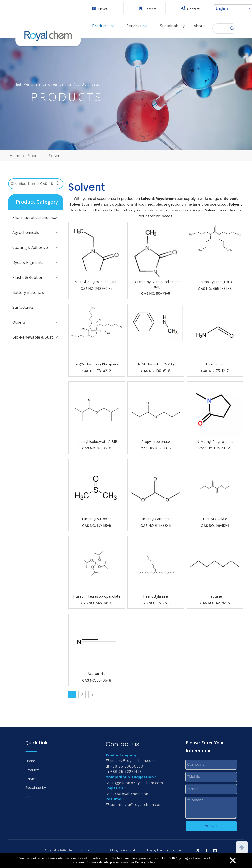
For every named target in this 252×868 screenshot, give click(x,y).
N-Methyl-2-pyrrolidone (215, 441)
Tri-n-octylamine (156, 596)
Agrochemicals (26, 232)
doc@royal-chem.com (130, 794)
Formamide (215, 364)
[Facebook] (206, 850)
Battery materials (28, 292)
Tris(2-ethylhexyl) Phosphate (97, 364)
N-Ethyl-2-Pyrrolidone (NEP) (97, 282)
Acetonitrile (97, 674)
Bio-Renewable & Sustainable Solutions (38, 337)
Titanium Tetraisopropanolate (97, 596)
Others (19, 322)
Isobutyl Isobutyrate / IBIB (97, 441)
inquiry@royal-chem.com (133, 761)
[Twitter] (198, 850)
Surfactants (23, 307)
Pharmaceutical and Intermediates (38, 217)
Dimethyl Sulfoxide (97, 519)
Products (32, 770)
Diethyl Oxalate (215, 519)
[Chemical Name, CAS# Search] (31, 184)
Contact (193, 9)
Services (32, 779)
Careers (151, 9)
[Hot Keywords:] (232, 28)
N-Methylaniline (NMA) (156, 364)
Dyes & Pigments (28, 262)
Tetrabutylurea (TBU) (215, 282)
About (30, 797)
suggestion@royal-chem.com (137, 783)
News (103, 9)
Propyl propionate (156, 441)
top (242, 847)
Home (30, 761)
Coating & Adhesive (30, 247)
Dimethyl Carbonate (156, 519)
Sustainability (36, 788)
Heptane (215, 596)
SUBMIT (211, 826)
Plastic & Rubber (27, 277)
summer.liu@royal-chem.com (137, 805)
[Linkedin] (215, 850)
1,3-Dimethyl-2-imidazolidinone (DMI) (156, 284)
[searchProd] (220, 28)
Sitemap (177, 850)
